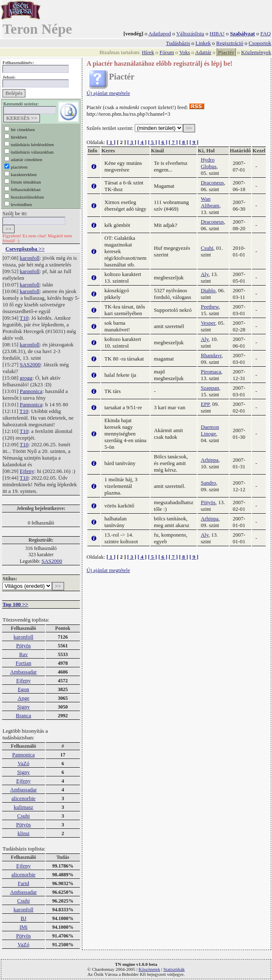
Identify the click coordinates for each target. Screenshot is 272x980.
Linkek (203, 43)
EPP (205, 404)
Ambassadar (23, 672)
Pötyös (23, 645)
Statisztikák (174, 969)
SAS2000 (30, 364)
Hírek (148, 52)
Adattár (203, 52)
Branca (23, 715)
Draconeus (213, 183)
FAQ (266, 34)
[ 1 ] (111, 142)
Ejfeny (27, 471)
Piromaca (211, 372)
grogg (26, 378)
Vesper (208, 323)
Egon (23, 689)
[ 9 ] (194, 142)
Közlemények (256, 52)
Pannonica (31, 391)
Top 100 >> (15, 604)
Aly (205, 274)
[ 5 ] (153, 142)
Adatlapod (160, 34)
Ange (23, 698)
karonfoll (30, 258)
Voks (185, 52)
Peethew (210, 307)
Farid (23, 883)
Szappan (210, 388)
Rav (23, 654)
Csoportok (260, 43)
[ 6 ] (163, 142)
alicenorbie (24, 798)
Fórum (167, 52)
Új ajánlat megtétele (108, 93)
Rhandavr (211, 355)
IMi (24, 927)
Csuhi (23, 816)
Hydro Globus (209, 163)
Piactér (226, 52)
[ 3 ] (132, 142)
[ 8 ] (183, 142)
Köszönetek (149, 969)
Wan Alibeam (210, 202)
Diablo (208, 290)
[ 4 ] (142, 142)
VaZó (23, 763)
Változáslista (190, 34)
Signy (23, 707)
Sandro (209, 483)
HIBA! (217, 34)
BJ (24, 918)
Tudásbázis (178, 43)
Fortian (24, 663)
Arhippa (210, 460)
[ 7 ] (173, 142)
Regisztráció (230, 43)
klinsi (23, 833)
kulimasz (23, 807)
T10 (24, 318)
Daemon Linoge (210, 430)
